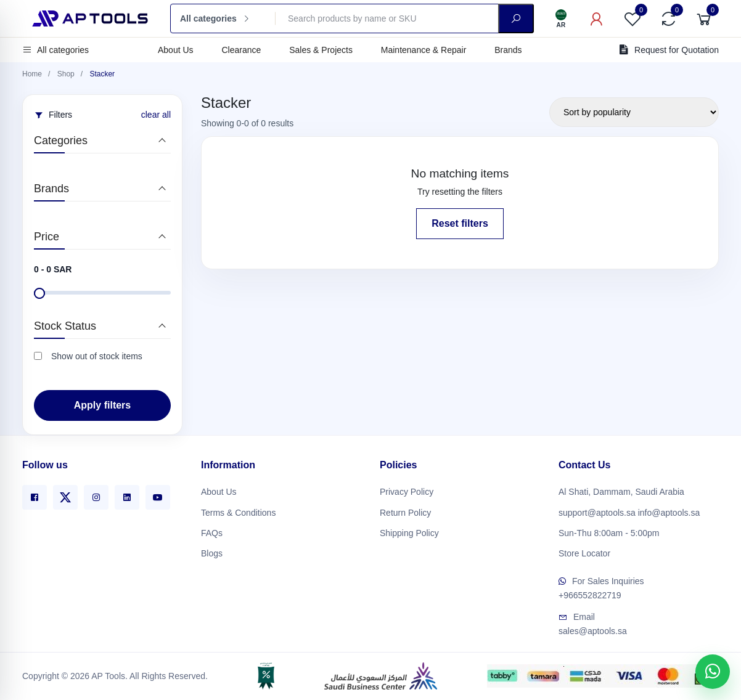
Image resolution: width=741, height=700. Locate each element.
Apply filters (102, 405)
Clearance (241, 50)
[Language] (561, 18)
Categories (61, 140)
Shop (66, 74)
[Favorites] (633, 18)
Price (47, 237)
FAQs (212, 528)
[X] (65, 493)
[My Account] (597, 18)
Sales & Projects (321, 50)
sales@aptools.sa (593, 627)
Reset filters (460, 223)
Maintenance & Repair (424, 50)
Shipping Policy (409, 528)
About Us (176, 50)
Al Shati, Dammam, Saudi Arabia (621, 487)
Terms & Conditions (238, 508)
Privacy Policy (407, 487)
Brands (508, 50)
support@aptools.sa (597, 508)
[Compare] (668, 18)
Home (32, 74)
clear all (156, 115)
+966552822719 (590, 591)
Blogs (212, 548)
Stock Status (65, 326)
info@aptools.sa (669, 508)
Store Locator (584, 548)
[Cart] (704, 18)
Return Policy (405, 508)
